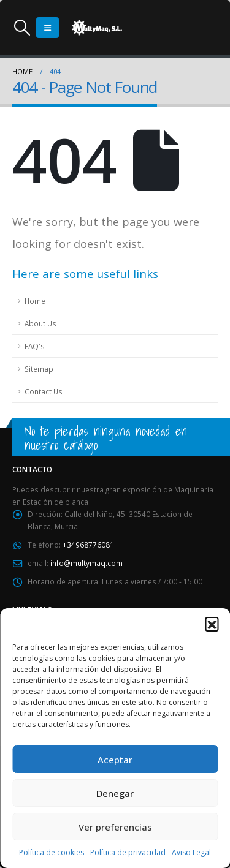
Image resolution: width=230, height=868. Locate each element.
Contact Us (44, 391)
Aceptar (115, 760)
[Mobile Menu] (48, 28)
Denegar (115, 793)
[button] (212, 624)
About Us (40, 323)
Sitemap (39, 369)
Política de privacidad (128, 852)
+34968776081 (88, 545)
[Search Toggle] (22, 28)
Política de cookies (52, 852)
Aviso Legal (191, 852)
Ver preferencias (115, 827)
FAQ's (35, 346)
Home (35, 301)
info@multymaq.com (86, 563)
